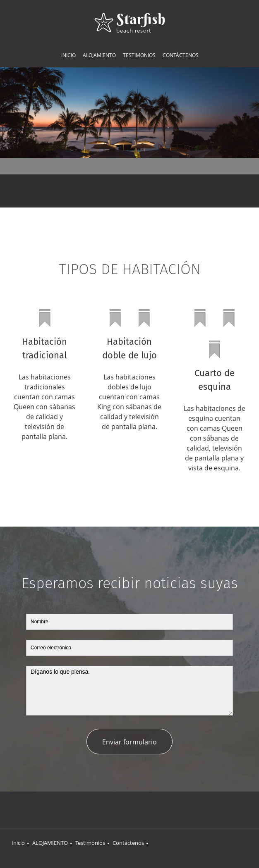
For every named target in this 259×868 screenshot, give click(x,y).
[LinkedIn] (146, 810)
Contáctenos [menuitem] (128, 843)
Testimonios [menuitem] (90, 843)
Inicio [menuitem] (18, 843)
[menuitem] (68, 55)
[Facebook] (113, 810)
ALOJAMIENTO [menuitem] (50, 843)
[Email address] (142, 191)
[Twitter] (129, 810)
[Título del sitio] (130, 23)
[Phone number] (129, 191)
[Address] (117, 191)
